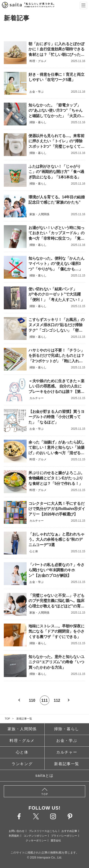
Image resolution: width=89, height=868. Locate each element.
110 (32, 700)
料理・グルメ (22, 741)
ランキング (22, 764)
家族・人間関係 (22, 729)
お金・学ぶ (67, 741)
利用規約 (14, 836)
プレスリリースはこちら (43, 831)
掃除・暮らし (67, 729)
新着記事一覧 (24, 719)
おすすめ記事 (69, 831)
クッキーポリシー (36, 840)
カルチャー (67, 752)
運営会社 (56, 840)
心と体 (22, 752)
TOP (7, 719)
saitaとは (44, 775)
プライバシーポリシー (64, 836)
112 (57, 700)
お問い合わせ (17, 831)
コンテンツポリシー (35, 836)
